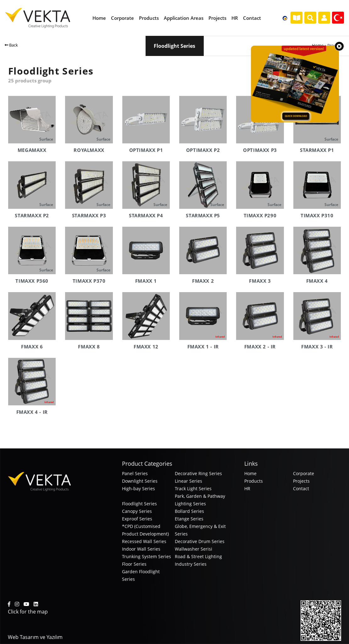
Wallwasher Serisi (194, 549)
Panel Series (135, 473)
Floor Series (134, 564)
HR (247, 489)
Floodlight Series (139, 504)
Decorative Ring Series (198, 473)
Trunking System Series (147, 556)
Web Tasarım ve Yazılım (35, 637)
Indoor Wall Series (141, 549)
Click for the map (28, 612)
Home (318, 45)
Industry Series (191, 564)
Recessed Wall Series (144, 541)
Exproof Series (137, 519)
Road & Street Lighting (198, 556)
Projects (301, 481)
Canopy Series (137, 511)
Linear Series (188, 481)
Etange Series (189, 519)
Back (11, 45)
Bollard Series (189, 511)
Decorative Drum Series (200, 541)
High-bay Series (138, 489)
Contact (301, 489)
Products (254, 481)
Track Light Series (193, 489)
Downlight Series (140, 481)
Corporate (304, 473)
